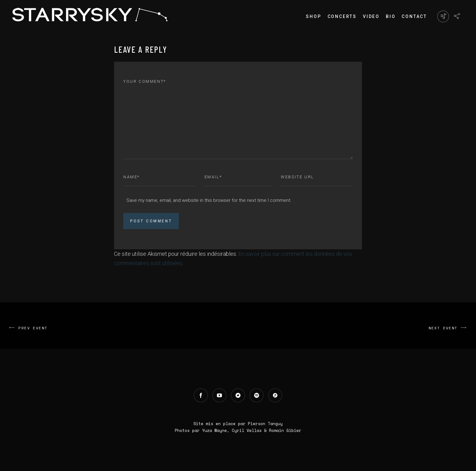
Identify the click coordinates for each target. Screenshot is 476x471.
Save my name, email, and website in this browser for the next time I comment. (209, 200)
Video (371, 16)
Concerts (342, 16)
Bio (391, 16)
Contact (414, 16)
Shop (313, 16)
